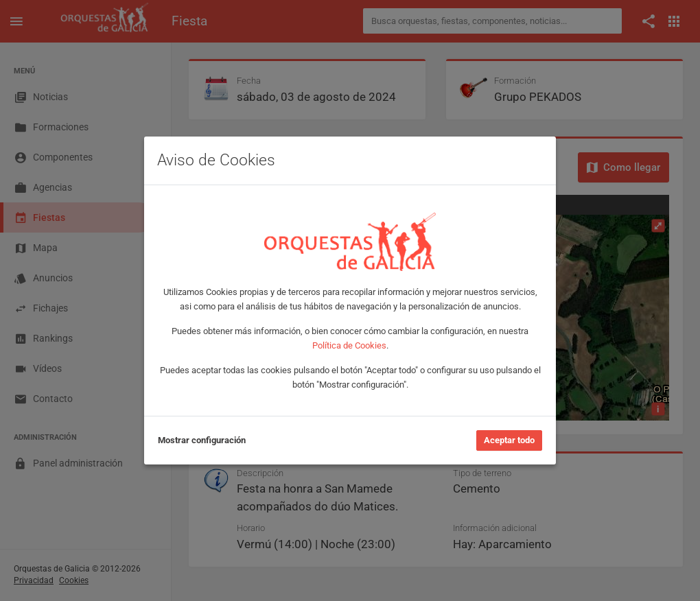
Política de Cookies (349, 345)
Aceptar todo (509, 440)
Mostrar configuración (202, 440)
